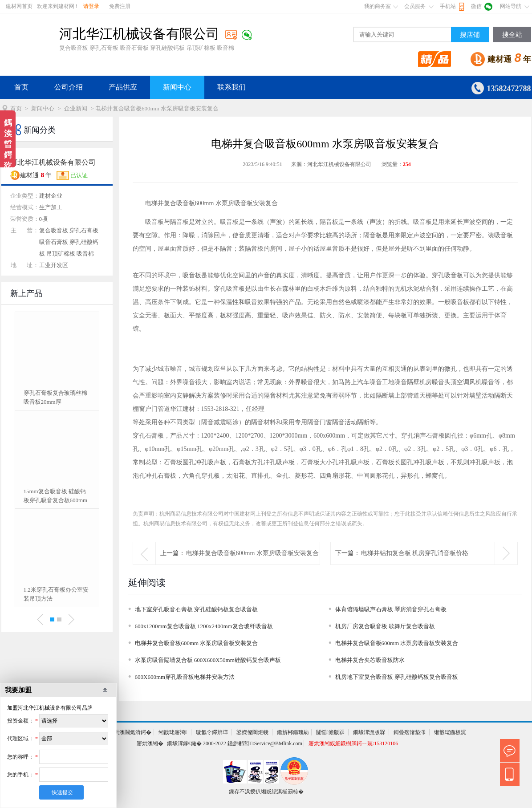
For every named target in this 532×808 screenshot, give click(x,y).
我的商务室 (378, 6)
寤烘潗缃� (150, 743)
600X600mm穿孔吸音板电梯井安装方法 (185, 677)
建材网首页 (19, 6)
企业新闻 (76, 108)
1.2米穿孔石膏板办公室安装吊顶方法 (56, 594)
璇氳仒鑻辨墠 (212, 732)
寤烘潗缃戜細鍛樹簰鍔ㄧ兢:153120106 (353, 743)
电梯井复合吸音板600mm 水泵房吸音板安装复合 (252, 553)
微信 (476, 6)
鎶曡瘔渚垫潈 (410, 732)
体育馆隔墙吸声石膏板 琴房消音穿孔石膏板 (391, 609)
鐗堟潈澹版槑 (369, 732)
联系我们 (231, 87)
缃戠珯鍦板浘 (450, 732)
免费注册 (120, 6)
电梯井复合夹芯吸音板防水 (370, 660)
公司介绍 (69, 87)
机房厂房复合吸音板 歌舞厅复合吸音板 (385, 626)
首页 (21, 87)
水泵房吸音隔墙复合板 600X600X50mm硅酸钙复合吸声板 (208, 660)
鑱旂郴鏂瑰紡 (293, 732)
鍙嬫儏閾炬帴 (252, 732)
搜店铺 (470, 35)
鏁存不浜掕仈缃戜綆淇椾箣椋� (266, 792)
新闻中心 (177, 87)
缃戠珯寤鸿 (173, 732)
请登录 (91, 6)
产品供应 (123, 87)
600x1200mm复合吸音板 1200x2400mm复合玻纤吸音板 (204, 626)
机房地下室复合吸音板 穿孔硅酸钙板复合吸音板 (397, 677)
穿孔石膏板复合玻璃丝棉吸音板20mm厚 (55, 397)
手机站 (448, 6)
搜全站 (512, 35)
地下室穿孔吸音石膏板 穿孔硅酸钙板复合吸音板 (196, 609)
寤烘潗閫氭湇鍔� (130, 732)
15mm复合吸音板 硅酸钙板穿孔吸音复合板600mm (56, 496)
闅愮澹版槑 (330, 732)
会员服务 (415, 6)
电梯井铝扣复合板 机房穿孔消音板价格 (415, 553)
